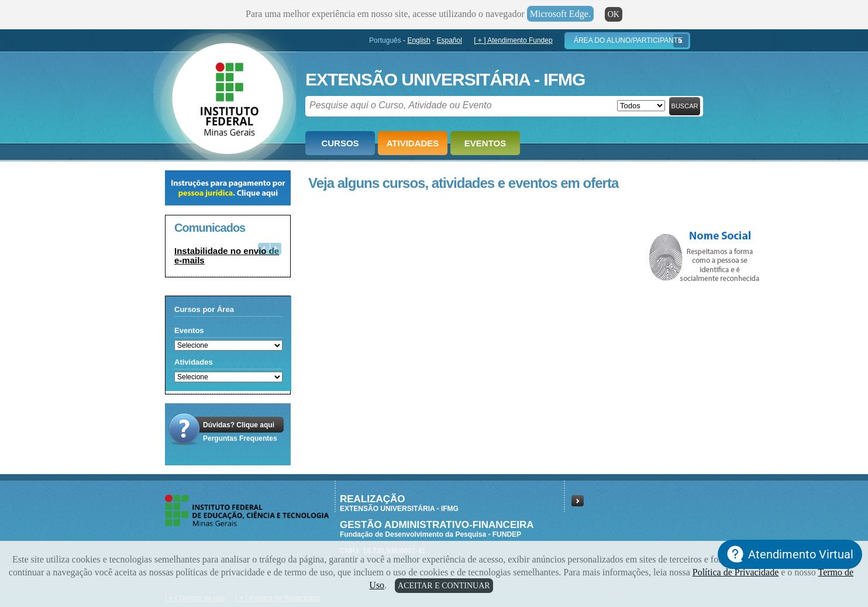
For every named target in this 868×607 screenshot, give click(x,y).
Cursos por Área (204, 309)
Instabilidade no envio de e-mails (227, 256)
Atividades (413, 143)
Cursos (340, 143)
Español (449, 40)
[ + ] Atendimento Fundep (513, 40)
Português (385, 40)
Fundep (225, 95)
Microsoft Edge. (560, 14)
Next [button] (275, 248)
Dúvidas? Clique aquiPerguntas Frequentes (240, 432)
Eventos (485, 143)
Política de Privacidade (736, 572)
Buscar (685, 106)
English (418, 40)
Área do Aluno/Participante (628, 40)
